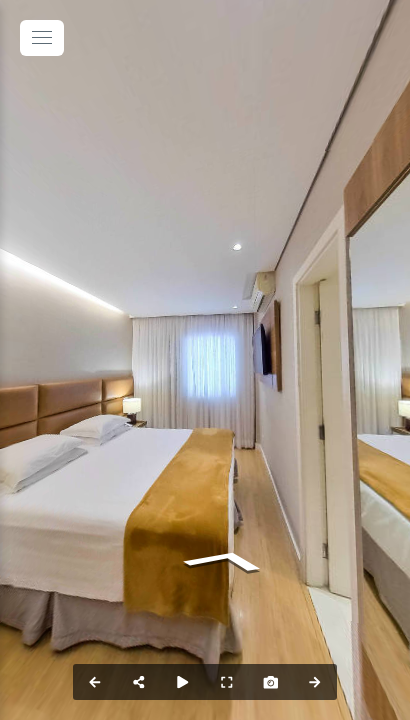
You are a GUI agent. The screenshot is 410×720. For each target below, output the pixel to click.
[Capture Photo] (271, 682)
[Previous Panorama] (95, 682)
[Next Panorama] (315, 682)
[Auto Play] (183, 682)
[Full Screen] (227, 682)
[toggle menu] (42, 38)
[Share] (139, 682)
